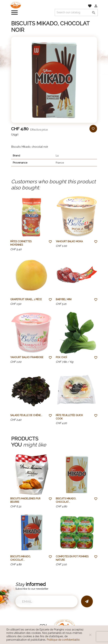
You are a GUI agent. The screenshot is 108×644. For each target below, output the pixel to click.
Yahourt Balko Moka (69, 241)
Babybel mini (64, 299)
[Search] (76, 13)
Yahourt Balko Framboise (27, 357)
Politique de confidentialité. (63, 640)
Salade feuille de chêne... (26, 415)
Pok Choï (61, 357)
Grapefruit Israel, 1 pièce (26, 299)
